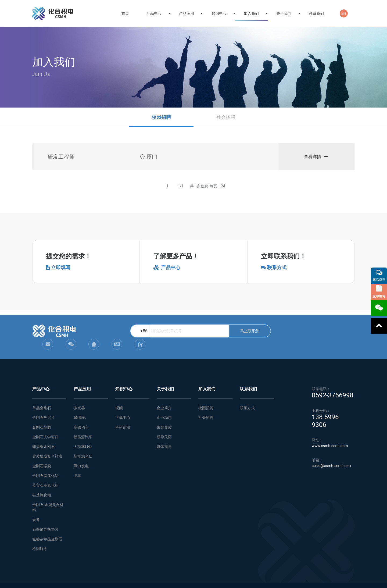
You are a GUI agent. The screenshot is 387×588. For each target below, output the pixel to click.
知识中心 (219, 13)
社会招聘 (226, 117)
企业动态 (164, 407)
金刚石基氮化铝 (45, 465)
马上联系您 (228, 331)
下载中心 (123, 407)
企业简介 (164, 397)
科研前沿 (123, 416)
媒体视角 (164, 436)
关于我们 (284, 13)
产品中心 (154, 13)
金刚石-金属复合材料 (48, 497)
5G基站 (80, 407)
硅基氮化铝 (42, 484)
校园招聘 (161, 117)
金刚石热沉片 (44, 407)
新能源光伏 (83, 446)
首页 (125, 13)
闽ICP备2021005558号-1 (337, 580)
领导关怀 (164, 426)
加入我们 (251, 13)
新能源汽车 (83, 426)
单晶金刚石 (42, 397)
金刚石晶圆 (42, 416)
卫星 (77, 465)
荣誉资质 (164, 416)
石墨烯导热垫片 (45, 519)
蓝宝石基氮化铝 (45, 475)
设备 (36, 509)
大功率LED (83, 436)
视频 (119, 397)
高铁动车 (81, 416)
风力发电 (81, 455)
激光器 (79, 397)
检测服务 (40, 538)
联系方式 (247, 397)
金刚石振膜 (42, 455)
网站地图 (119, 580)
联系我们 (316, 13)
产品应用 (187, 13)
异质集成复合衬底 (47, 446)
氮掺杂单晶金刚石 (47, 528)
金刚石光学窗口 (45, 426)
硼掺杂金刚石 (44, 436)
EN (344, 13)
